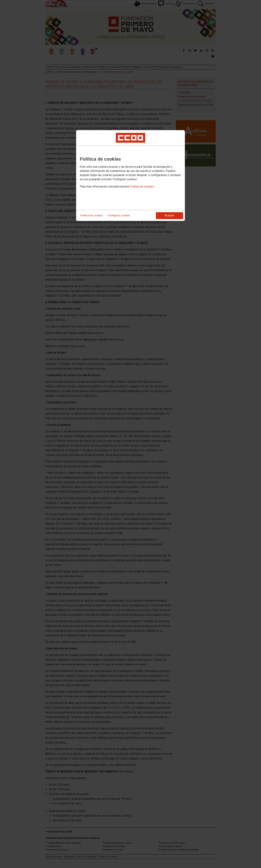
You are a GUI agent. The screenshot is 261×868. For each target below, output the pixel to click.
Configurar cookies (119, 216)
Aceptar (169, 216)
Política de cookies (142, 187)
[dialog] (130, 176)
